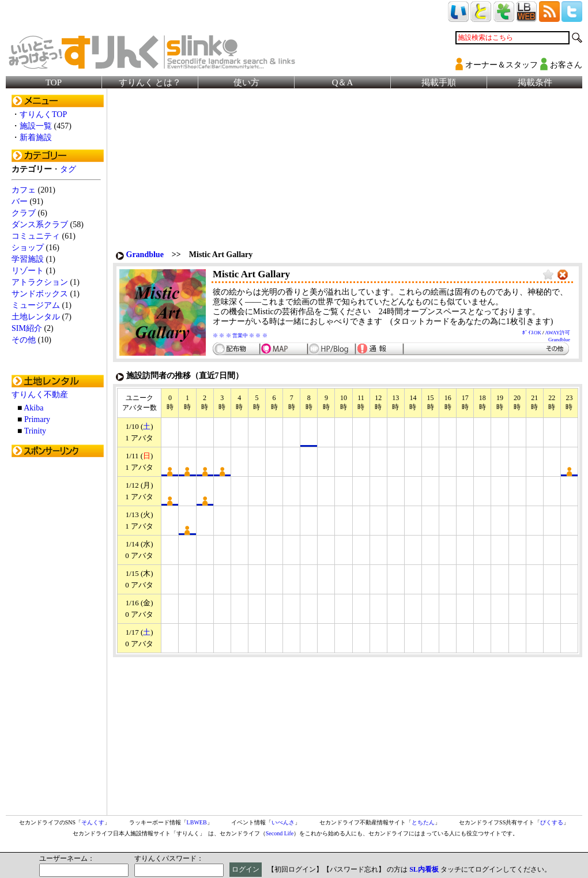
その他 (24, 340)
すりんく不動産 (40, 395)
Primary (37, 419)
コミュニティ (36, 236)
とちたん (423, 822)
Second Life (280, 833)
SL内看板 (424, 869)
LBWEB (197, 822)
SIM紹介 (27, 328)
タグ (68, 169)
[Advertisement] (58, 636)
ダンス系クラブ (40, 225)
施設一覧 (36, 126)
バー (20, 201)
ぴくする (552, 822)
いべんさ (283, 822)
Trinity (35, 431)
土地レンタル (36, 317)
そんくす (93, 822)
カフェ (24, 190)
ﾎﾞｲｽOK (532, 333)
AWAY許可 (558, 333)
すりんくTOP (43, 114)
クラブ (24, 213)
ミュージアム (36, 305)
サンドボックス (40, 294)
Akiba (33, 408)
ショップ (28, 248)
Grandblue (145, 255)
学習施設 (28, 259)
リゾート (28, 271)
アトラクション (40, 282)
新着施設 (36, 137)
